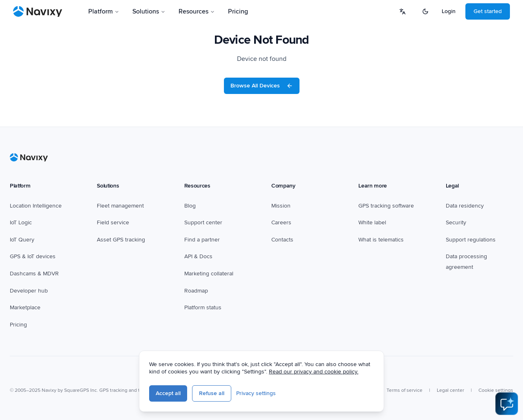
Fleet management (120, 206)
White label (372, 222)
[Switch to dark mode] (425, 11)
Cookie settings (496, 390)
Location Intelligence (36, 206)
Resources (197, 11)
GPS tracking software (386, 206)
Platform (104, 11)
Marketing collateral (209, 274)
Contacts (282, 240)
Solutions (149, 11)
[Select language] (402, 11)
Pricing (238, 11)
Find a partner (202, 240)
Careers (281, 222)
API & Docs (198, 256)
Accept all (168, 393)
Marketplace (25, 307)
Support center (203, 222)
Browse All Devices (262, 86)
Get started (488, 11)
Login (449, 11)
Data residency (465, 206)
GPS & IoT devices (33, 256)
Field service (113, 222)
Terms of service (405, 390)
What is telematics (381, 240)
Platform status (203, 307)
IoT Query (22, 240)
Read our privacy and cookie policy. (314, 372)
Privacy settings (256, 393)
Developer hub (29, 291)
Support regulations (471, 240)
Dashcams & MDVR (34, 274)
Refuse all (212, 393)
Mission (281, 206)
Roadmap (196, 291)
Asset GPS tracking (121, 240)
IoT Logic (21, 222)
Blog (190, 206)
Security (456, 222)
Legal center (450, 390)
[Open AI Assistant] (507, 404)
